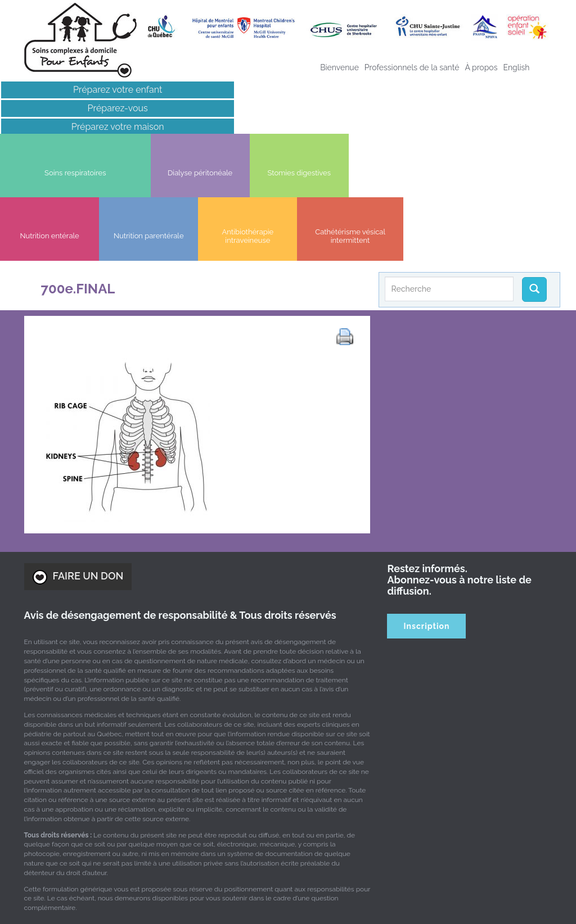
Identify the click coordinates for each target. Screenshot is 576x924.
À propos (481, 67)
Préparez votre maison (66, 127)
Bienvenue (339, 67)
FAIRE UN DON (78, 472)
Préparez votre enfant (67, 90)
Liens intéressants (66, 145)
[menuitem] (516, 67)
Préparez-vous (66, 108)
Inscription (427, 521)
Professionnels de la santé (412, 67)
